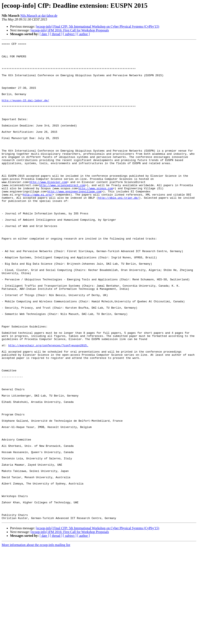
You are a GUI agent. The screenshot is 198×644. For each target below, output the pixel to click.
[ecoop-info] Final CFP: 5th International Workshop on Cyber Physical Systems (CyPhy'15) (98, 26)
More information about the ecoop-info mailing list (36, 640)
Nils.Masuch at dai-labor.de (39, 16)
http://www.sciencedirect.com (62, 214)
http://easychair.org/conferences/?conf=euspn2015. (48, 406)
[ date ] (44, 34)
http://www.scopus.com (96, 218)
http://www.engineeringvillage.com (74, 222)
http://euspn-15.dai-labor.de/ (25, 112)
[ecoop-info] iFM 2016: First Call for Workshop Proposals (70, 30)
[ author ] (84, 34)
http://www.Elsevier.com (48, 210)
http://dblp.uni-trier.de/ (118, 229)
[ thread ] (56, 34)
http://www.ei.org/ (38, 225)
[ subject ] (70, 34)
